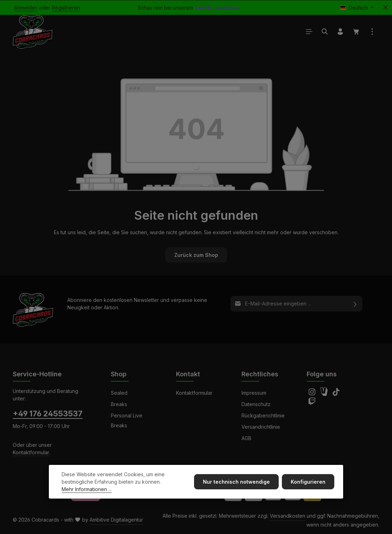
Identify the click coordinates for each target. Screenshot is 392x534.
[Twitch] (312, 403)
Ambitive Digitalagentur (116, 520)
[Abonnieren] (355, 304)
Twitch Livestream (217, 8)
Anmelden (26, 8)
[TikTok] (336, 394)
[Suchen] (325, 32)
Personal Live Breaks (127, 420)
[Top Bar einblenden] (372, 32)
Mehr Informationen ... (87, 492)
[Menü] (309, 32)
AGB (246, 438)
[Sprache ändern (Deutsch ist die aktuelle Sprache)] (357, 8)
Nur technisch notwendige (237, 484)
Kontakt (188, 374)
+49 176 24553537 (48, 414)
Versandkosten (288, 516)
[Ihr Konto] (340, 32)
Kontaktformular (31, 452)
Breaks (119, 404)
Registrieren (66, 8)
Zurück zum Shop (196, 255)
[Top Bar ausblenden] (385, 8)
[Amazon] (325, 394)
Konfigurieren (308, 484)
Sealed (119, 393)
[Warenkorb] (356, 32)
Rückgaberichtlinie (263, 415)
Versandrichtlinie (261, 427)
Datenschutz (256, 404)
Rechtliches (260, 374)
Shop (119, 374)
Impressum (254, 393)
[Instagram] (313, 394)
